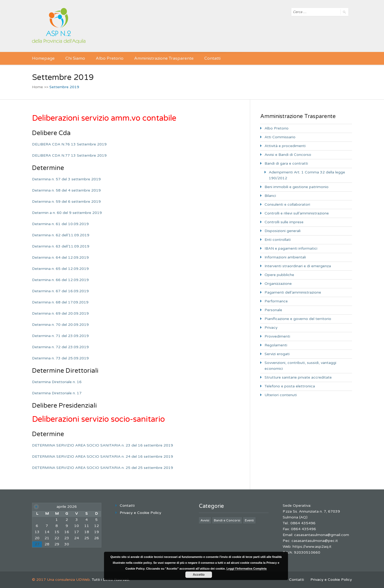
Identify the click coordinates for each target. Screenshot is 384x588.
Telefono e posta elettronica (290, 386)
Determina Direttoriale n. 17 (57, 393)
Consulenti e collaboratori (287, 204)
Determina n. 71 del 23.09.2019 (60, 336)
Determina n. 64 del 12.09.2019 (60, 257)
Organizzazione (278, 284)
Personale (273, 310)
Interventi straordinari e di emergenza (298, 266)
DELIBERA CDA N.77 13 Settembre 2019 (69, 155)
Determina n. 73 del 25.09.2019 (60, 358)
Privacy (271, 328)
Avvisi (205, 520)
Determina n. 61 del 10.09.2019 (60, 224)
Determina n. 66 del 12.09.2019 (60, 280)
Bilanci (270, 196)
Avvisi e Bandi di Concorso (288, 155)
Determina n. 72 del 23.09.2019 (60, 347)
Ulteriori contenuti (281, 395)
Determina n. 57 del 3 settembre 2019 (66, 179)
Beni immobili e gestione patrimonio (297, 187)
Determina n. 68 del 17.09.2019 (60, 302)
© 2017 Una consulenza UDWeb (61, 580)
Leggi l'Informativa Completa (247, 569)
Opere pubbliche (279, 275)
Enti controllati (278, 240)
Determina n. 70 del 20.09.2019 (60, 325)
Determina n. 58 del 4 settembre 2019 (66, 190)
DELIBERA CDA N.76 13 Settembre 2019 (69, 144)
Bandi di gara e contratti (286, 163)
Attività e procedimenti (285, 146)
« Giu (36, 507)
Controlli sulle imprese (284, 222)
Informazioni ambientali (285, 257)
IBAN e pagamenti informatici (291, 248)
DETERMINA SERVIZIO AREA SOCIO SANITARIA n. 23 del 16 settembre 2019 (103, 445)
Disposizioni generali (283, 231)
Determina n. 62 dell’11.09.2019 (61, 235)
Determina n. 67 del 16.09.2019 (60, 291)
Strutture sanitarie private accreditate (298, 377)
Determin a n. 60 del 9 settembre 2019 (67, 213)
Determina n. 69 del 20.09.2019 (60, 313)
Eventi (249, 520)
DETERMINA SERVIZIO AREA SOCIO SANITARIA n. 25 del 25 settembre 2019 (103, 468)
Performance (276, 301)
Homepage (43, 58)
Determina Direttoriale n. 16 (57, 382)
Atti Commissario (280, 137)
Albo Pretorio (110, 58)
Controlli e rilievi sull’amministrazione (297, 213)
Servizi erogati (277, 354)
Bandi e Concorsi (227, 520)
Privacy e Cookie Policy (141, 513)
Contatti (212, 58)
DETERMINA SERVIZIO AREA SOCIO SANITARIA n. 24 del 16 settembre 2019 (103, 457)
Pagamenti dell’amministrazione (293, 292)
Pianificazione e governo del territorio (298, 319)
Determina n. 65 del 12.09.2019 (60, 269)
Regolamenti (276, 345)
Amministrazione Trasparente (164, 58)
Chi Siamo (75, 58)
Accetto (199, 575)
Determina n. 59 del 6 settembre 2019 (66, 202)
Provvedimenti (277, 336)
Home (37, 87)
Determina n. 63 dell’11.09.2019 (61, 246)
